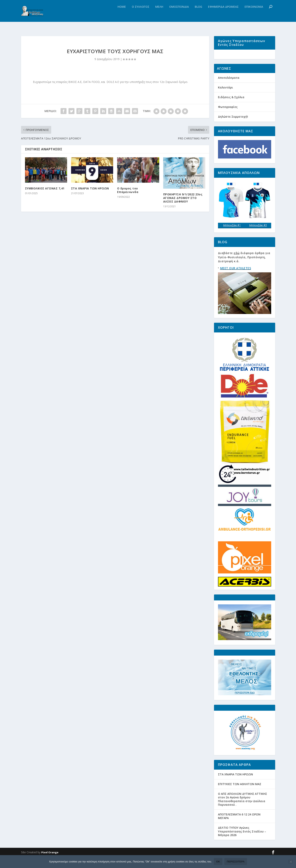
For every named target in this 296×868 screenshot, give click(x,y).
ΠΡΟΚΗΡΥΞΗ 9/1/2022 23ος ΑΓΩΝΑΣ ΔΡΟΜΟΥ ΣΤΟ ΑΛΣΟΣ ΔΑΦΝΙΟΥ (183, 199)
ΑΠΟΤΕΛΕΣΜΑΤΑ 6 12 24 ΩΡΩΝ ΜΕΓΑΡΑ (239, 827)
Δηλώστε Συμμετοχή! (233, 128)
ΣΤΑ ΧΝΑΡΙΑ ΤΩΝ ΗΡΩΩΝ (90, 190)
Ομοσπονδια (179, 15)
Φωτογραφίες (228, 118)
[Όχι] (291, 862)
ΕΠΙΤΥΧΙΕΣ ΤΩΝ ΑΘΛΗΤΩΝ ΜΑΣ (240, 795)
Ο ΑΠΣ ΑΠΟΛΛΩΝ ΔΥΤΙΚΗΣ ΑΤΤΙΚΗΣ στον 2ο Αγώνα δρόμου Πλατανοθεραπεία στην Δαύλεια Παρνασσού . (242, 810)
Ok (218, 862)
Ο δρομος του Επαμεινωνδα (128, 192)
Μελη (159, 15)
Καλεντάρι (226, 98)
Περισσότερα (236, 862)
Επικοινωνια (254, 15)
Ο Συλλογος (141, 15)
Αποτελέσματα (229, 89)
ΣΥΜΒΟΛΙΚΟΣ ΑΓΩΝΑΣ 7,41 (45, 190)
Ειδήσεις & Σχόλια (231, 108)
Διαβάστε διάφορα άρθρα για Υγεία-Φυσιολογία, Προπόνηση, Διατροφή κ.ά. (244, 268)
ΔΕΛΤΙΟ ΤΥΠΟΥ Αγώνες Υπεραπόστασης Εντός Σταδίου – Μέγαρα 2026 (242, 842)
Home (122, 15)
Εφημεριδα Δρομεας (223, 15)
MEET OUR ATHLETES (236, 279)
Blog (198, 15)
